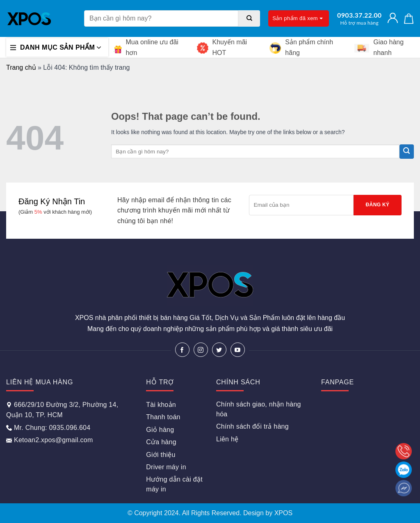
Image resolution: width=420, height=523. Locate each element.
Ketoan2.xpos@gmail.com (50, 440)
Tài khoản (161, 405)
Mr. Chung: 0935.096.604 (48, 428)
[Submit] (249, 18)
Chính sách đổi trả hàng (252, 426)
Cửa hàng (161, 442)
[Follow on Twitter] (219, 350)
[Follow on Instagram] (201, 350)
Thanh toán (163, 417)
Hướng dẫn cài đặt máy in (174, 484)
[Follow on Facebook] (182, 350)
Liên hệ (227, 439)
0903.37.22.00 (359, 18)
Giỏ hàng (160, 430)
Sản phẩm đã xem (298, 18)
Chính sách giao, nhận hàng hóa (259, 409)
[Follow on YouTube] (238, 350)
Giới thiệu (161, 455)
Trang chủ (21, 67)
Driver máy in (166, 467)
